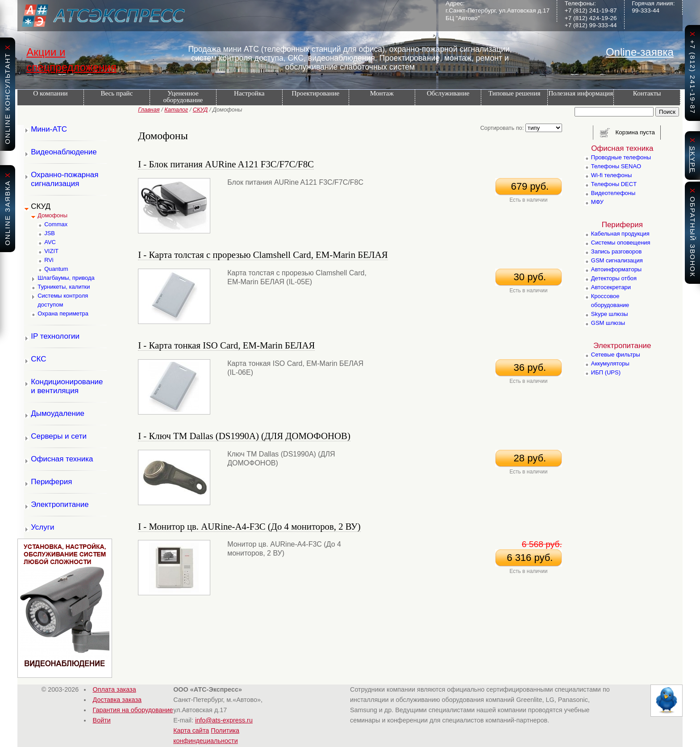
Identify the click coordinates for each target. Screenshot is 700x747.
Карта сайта (191, 730)
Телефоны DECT (614, 184)
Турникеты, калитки (64, 287)
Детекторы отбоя (614, 278)
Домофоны (52, 215)
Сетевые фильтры (616, 355)
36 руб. (528, 367)
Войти (102, 720)
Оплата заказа (115, 689)
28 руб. (528, 458)
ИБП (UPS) (606, 372)
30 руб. (528, 277)
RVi (49, 260)
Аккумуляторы (610, 363)
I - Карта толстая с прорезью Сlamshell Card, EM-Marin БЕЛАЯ (263, 255)
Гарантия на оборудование (133, 710)
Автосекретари (611, 287)
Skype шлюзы (610, 314)
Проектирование (315, 93)
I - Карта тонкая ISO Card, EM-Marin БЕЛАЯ (226, 345)
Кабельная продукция (620, 234)
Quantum (56, 269)
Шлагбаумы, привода (66, 278)
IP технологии (55, 336)
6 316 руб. (528, 558)
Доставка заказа (117, 700)
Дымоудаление (58, 413)
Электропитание (60, 504)
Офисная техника (62, 459)
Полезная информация (581, 93)
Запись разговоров (617, 251)
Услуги (42, 527)
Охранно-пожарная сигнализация (65, 179)
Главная (149, 110)
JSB (50, 233)
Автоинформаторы (616, 269)
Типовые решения (515, 93)
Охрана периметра (63, 313)
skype (693, 160)
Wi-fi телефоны (611, 175)
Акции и (46, 52)
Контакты (647, 93)
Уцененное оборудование (183, 96)
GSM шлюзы (608, 323)
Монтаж (382, 93)
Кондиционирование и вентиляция (67, 386)
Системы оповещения (621, 243)
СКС (38, 359)
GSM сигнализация (617, 260)
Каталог (176, 110)
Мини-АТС (49, 129)
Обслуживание (448, 93)
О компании (50, 93)
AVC (50, 242)
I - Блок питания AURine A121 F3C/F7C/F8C (226, 164)
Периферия (51, 482)
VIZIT (51, 251)
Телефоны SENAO (616, 166)
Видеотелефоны (613, 193)
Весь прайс (117, 93)
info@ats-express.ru (224, 720)
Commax (56, 224)
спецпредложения (71, 67)
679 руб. (528, 186)
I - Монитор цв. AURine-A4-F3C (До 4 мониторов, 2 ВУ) (249, 526)
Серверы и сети (59, 436)
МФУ (597, 202)
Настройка (249, 93)
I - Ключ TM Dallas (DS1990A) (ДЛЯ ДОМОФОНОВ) (244, 436)
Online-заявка (640, 52)
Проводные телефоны (621, 157)
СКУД (200, 110)
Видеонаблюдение (64, 152)
